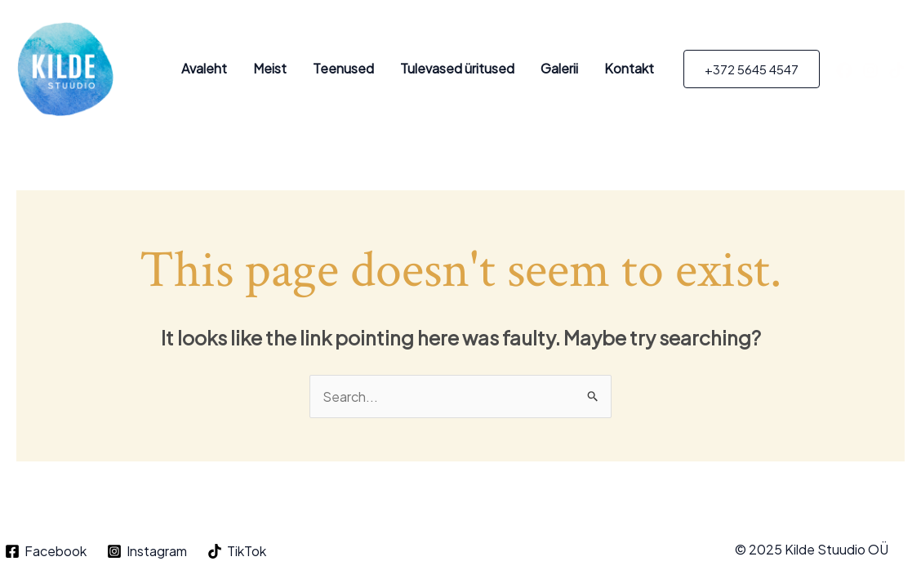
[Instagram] (870, 70)
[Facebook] (844, 70)
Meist (270, 68)
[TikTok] (897, 70)
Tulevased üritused (457, 68)
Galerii (559, 68)
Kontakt (629, 68)
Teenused (343, 68)
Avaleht (204, 68)
